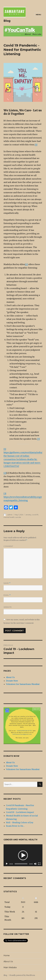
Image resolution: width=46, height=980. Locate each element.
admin (10, 515)
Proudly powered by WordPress (22, 975)
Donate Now (12, 681)
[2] (26, 264)
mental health (9, 517)
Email (7, 595)
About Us (10, 677)
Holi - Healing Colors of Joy (20, 822)
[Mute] (35, 864)
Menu (38, 15)
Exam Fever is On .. (15, 826)
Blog (7, 21)
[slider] (21, 864)
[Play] (7, 864)
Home (7, 955)
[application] (23, 855)
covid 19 (35, 515)
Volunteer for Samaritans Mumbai (23, 684)
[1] (36, 145)
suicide (18, 517)
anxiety (28, 515)
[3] (38, 439)
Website (8, 607)
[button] (23, 855)
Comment (8, 546)
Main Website (10, 967)
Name (7, 583)
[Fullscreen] (39, 864)
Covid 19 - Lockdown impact (20, 812)
